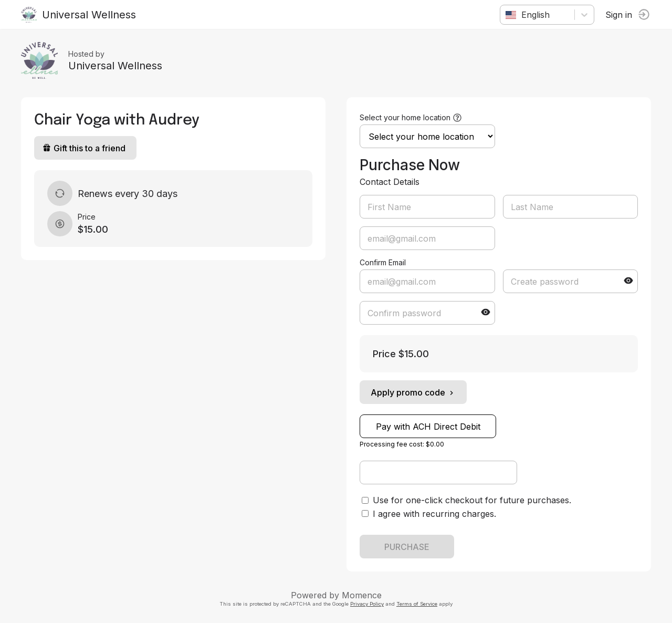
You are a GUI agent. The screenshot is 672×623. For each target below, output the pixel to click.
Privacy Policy (367, 604)
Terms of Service (417, 604)
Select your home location (405, 117)
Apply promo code (413, 392)
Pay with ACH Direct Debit (428, 427)
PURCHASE (407, 547)
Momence (362, 595)
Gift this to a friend (84, 148)
